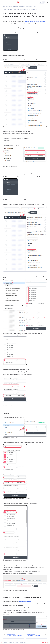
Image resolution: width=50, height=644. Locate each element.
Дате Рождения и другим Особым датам (35, 21)
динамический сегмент (26, 602)
